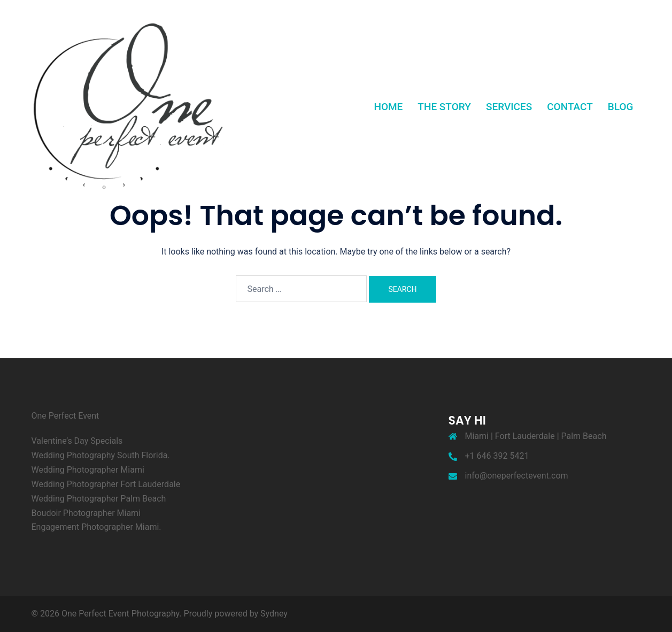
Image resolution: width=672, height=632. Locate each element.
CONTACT (570, 107)
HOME (388, 107)
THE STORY (444, 107)
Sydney (274, 614)
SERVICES (509, 107)
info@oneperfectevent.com (517, 476)
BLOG (621, 107)
